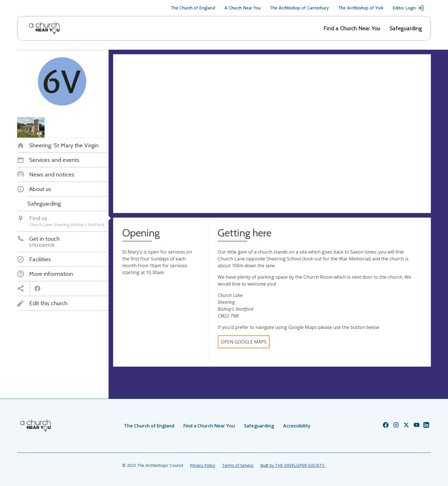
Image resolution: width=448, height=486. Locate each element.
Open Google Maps (244, 342)
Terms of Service (238, 465)
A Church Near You (242, 8)
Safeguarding (406, 28)
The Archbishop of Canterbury (299, 8)
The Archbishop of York (361, 8)
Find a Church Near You (352, 28)
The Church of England (193, 8)
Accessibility (297, 426)
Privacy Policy (203, 465)
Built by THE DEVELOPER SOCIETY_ (293, 465)
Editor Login (408, 8)
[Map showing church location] (272, 134)
